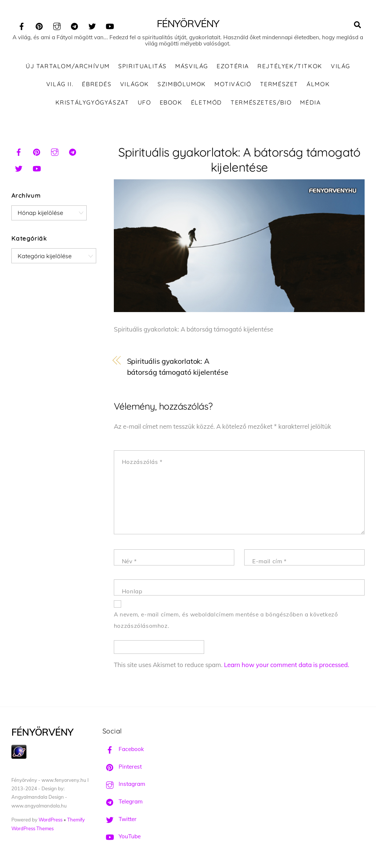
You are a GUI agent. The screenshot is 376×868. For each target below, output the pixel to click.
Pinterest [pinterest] (122, 767)
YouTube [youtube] (122, 836)
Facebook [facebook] (123, 749)
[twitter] (92, 25)
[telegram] (75, 25)
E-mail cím (269, 561)
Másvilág (192, 66)
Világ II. (60, 84)
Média (310, 102)
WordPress (50, 820)
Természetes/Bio (261, 102)
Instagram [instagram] (124, 784)
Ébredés (97, 84)
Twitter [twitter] (120, 819)
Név (129, 561)
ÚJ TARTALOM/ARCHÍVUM (68, 66)
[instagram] (57, 25)
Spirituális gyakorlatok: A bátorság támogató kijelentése (239, 160)
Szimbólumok (182, 84)
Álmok (318, 84)
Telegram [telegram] (122, 801)
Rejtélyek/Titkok (290, 66)
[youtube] (110, 25)
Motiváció (233, 84)
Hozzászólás (142, 462)
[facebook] (22, 25)
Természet (279, 84)
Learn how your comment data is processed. (287, 665)
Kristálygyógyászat (92, 102)
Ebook (171, 102)
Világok (135, 84)
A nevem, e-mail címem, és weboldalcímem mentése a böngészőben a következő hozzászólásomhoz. (226, 620)
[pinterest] (39, 25)
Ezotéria (233, 66)
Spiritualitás (142, 66)
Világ (341, 66)
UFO (144, 102)
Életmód (207, 102)
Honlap (132, 591)
